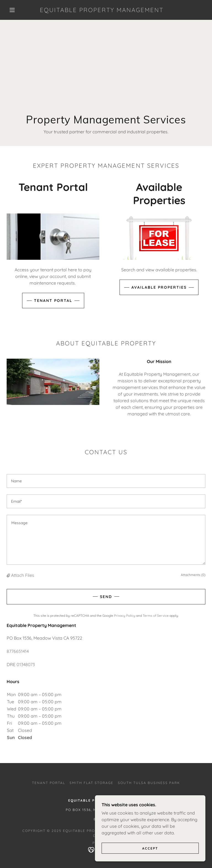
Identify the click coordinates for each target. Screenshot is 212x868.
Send (106, 597)
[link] (102, 10)
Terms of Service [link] (156, 616)
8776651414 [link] (18, 651)
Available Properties (159, 287)
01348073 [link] (26, 664)
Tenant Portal (53, 301)
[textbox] (106, 481)
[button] (12, 10)
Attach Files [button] (23, 575)
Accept (150, 848)
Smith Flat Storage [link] (92, 783)
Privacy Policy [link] (125, 616)
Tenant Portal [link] (49, 783)
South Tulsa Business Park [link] (149, 783)
